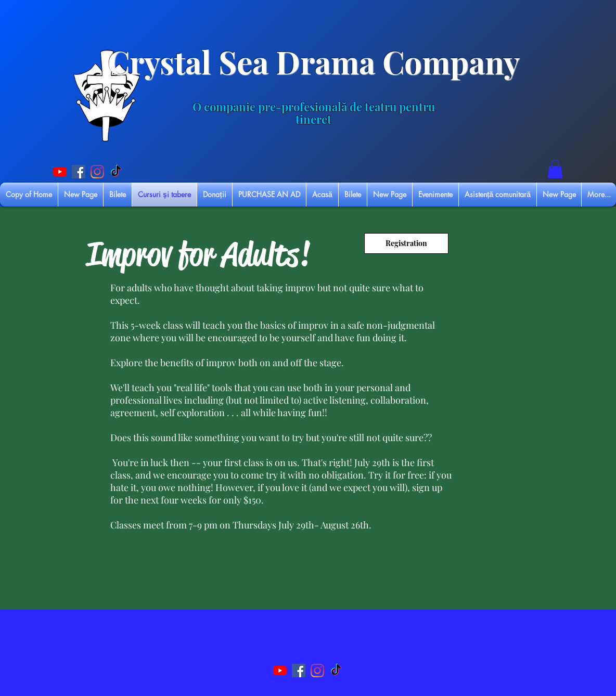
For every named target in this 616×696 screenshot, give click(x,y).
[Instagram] (97, 172)
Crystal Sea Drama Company (314, 61)
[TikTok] (116, 172)
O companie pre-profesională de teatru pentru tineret (314, 113)
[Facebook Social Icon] (79, 172)
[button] (555, 169)
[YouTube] (60, 172)
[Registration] (406, 243)
